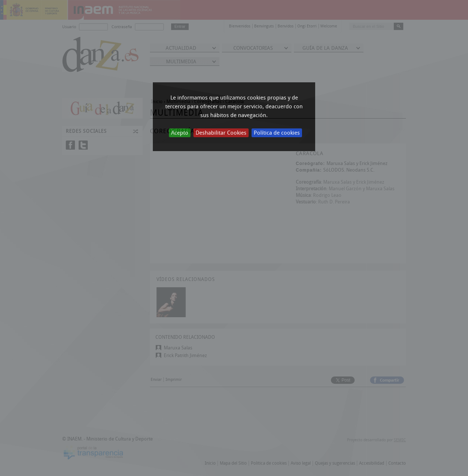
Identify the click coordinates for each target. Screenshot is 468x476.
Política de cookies (277, 133)
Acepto (180, 133)
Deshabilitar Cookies (221, 133)
